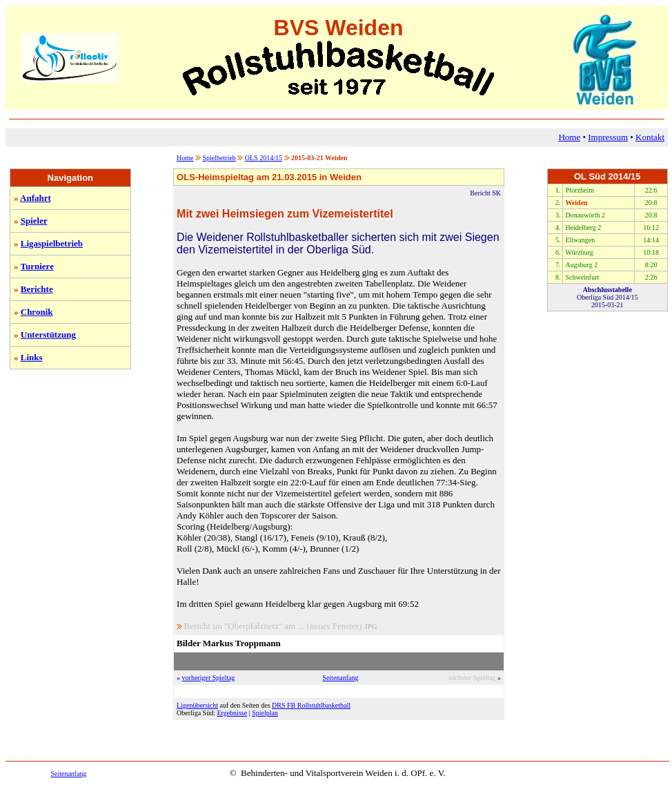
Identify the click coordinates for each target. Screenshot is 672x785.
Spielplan (265, 713)
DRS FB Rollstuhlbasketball (311, 705)
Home (569, 137)
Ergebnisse (232, 713)
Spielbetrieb (219, 158)
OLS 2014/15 (264, 158)
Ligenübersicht (197, 705)
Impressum (608, 137)
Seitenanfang (340, 678)
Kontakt (650, 137)
